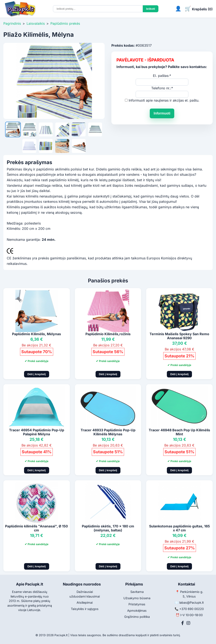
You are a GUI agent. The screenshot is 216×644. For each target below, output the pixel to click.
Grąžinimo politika (137, 617)
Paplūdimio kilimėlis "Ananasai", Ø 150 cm (36, 528)
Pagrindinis (12, 23)
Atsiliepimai (85, 602)
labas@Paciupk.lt (192, 602)
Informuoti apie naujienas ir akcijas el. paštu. (164, 100)
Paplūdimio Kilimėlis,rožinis (108, 334)
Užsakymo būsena (137, 598)
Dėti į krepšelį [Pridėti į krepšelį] (37, 374)
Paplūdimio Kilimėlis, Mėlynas (36, 334)
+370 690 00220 (192, 609)
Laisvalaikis (36, 23)
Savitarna (137, 592)
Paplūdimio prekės (65, 23)
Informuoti (162, 113)
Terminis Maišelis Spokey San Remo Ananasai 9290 (179, 336)
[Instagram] (188, 623)
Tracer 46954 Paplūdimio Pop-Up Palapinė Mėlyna (37, 432)
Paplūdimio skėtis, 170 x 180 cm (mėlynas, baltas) (108, 528)
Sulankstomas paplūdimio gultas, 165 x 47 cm (180, 528)
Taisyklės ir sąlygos (85, 609)
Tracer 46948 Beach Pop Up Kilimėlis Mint (179, 432)
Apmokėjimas (137, 611)
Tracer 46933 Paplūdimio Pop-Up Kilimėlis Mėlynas (108, 432)
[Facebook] (183, 623)
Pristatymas (137, 604)
